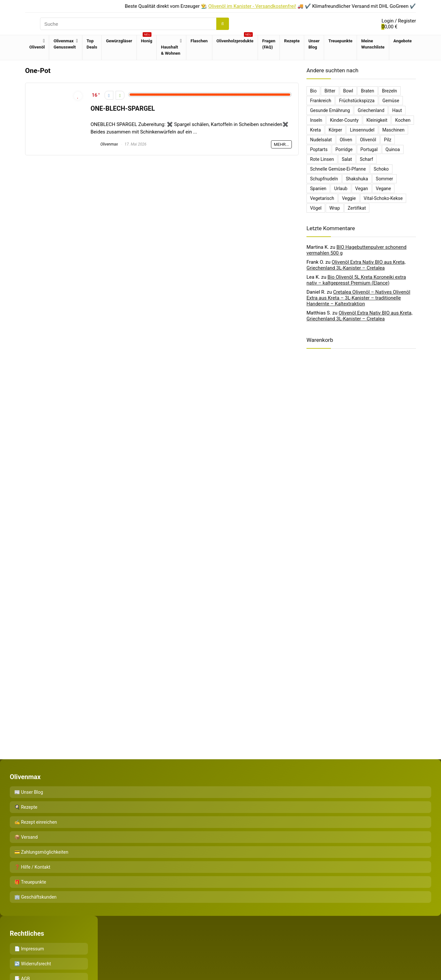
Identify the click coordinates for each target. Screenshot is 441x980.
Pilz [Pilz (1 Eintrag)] (388, 140)
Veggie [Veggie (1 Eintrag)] (349, 198)
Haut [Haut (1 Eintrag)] (397, 110)
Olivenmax (104, 144)
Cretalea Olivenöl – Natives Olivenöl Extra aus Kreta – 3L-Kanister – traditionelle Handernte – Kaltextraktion (358, 298)
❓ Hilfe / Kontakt (32, 867)
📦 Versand (26, 837)
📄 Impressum (29, 949)
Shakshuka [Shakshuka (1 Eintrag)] (357, 179)
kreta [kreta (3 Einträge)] (315, 130)
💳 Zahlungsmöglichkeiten (41, 852)
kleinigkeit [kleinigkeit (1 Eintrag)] (377, 120)
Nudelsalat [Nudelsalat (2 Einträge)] (321, 140)
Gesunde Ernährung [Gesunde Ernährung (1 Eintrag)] (330, 110)
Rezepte (292, 41)
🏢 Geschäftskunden (36, 897)
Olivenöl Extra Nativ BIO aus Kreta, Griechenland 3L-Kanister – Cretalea (356, 265)
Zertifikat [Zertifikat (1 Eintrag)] (357, 208)
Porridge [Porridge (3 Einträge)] (344, 149)
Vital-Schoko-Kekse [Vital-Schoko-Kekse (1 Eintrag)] (383, 198)
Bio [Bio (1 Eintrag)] (313, 91)
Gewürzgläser (119, 41)
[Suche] (223, 24)
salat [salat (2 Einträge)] (347, 159)
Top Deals (92, 44)
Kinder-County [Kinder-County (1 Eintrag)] (344, 120)
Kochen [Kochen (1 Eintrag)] (403, 120)
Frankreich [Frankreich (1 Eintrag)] (321, 101)
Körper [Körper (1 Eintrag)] (335, 130)
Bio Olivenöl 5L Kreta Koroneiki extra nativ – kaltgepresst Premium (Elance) (356, 280)
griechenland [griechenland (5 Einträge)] (371, 110)
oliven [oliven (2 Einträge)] (346, 140)
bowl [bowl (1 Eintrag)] (348, 91)
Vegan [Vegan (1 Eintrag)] (362, 189)
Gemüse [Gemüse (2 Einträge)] (391, 101)
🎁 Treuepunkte (30, 882)
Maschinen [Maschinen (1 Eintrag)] (393, 130)
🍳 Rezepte (26, 807)
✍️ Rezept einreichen (36, 822)
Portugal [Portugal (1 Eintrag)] (369, 149)
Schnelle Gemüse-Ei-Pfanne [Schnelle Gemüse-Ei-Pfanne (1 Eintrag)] (338, 169)
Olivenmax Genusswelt (64, 44)
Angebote (403, 41)
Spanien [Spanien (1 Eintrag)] (318, 189)
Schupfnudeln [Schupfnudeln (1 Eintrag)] (324, 179)
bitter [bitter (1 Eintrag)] (330, 91)
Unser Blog (314, 44)
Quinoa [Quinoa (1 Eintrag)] (393, 149)
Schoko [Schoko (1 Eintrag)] (381, 169)
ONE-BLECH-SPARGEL (123, 109)
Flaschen (199, 41)
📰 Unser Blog (29, 792)
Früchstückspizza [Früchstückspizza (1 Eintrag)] (357, 101)
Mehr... (281, 144)
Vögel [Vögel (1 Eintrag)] (316, 208)
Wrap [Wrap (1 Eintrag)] (334, 208)
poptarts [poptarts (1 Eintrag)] (319, 149)
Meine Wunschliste (373, 44)
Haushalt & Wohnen (171, 50)
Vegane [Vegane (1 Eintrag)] (384, 189)
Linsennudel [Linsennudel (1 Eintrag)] (362, 130)
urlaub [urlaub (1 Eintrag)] (341, 189)
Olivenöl (37, 47)
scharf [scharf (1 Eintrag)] (367, 159)
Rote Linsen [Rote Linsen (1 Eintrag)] (322, 159)
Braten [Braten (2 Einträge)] (368, 91)
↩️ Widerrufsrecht (33, 964)
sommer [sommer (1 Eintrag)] (384, 179)
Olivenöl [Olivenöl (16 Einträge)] (368, 140)
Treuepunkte (340, 41)
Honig (147, 39)
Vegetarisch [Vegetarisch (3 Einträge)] (322, 198)
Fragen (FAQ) (269, 44)
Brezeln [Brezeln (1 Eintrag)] (390, 91)
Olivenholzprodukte (235, 39)
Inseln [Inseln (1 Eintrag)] (316, 120)
